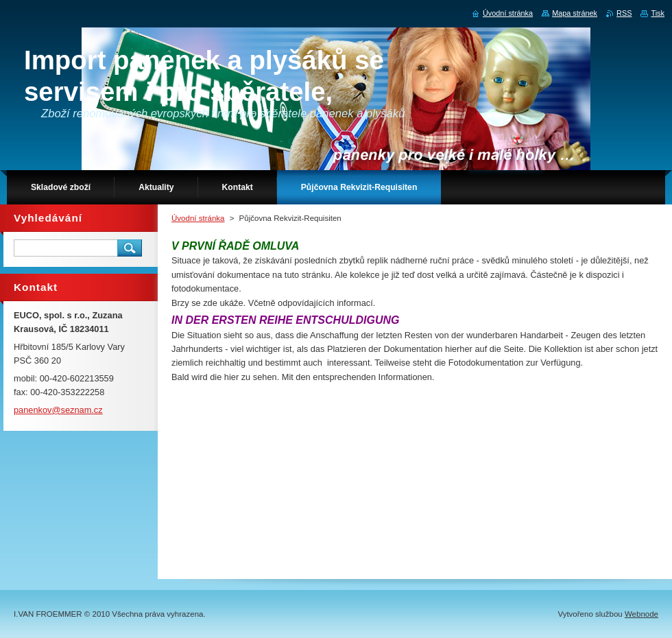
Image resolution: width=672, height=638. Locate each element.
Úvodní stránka (198, 218)
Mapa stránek (575, 13)
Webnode (641, 614)
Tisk (658, 13)
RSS (624, 13)
